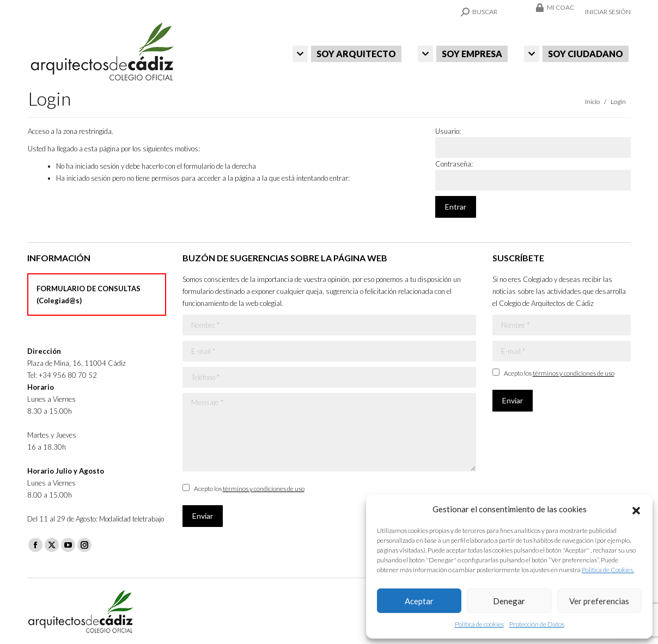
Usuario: (448, 131)
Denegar (509, 601)
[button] (636, 509)
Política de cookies (479, 624)
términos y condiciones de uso (264, 489)
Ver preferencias (599, 601)
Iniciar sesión (608, 12)
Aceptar (419, 601)
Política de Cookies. (608, 570)
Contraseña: (454, 164)
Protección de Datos (537, 624)
